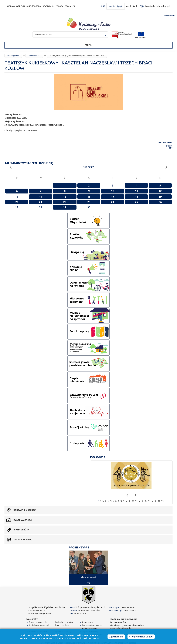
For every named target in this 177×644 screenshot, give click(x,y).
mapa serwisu (170, 15)
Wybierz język (116, 6)
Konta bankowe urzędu (39, 625)
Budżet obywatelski (38, 622)
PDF (171, 148)
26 (160, 202)
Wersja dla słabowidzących (158, 6)
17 (113, 197)
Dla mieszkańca (23, 520)
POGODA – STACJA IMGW (44, 6)
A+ (128, 6)
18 (136, 197)
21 (41, 202)
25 (136, 202)
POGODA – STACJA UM (65, 6)
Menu (89, 45)
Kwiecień (89, 167)
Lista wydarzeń (34, 56)
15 (65, 197)
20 (17, 202)
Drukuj (169, 146)
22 (65, 202)
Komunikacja (87, 622)
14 (41, 197)
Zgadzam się (116, 637)
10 (113, 191)
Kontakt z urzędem (25, 510)
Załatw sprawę (22, 540)
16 (89, 197)
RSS (103, 6)
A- (134, 6)
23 (89, 202)
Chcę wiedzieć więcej (141, 637)
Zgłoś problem (62, 625)
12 (160, 191)
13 (142, 501)
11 (136, 191)
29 (65, 207)
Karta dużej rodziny (64, 622)
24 (113, 202)
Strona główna (13, 56)
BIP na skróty (21, 530)
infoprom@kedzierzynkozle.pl (91, 607)
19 (160, 197)
